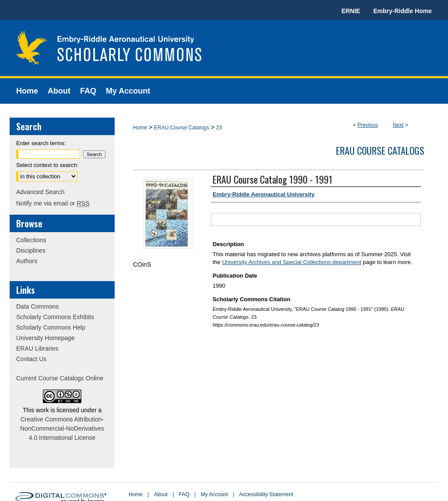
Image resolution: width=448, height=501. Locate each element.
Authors (27, 261)
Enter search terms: (41, 143)
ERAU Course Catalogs (182, 128)
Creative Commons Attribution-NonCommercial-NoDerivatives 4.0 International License (62, 428)
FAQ (184, 494)
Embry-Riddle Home (402, 11)
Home (140, 128)
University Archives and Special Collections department (292, 262)
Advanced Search (40, 192)
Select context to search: (47, 165)
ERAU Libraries (37, 348)
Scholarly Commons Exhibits (55, 317)
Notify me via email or (53, 203)
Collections (31, 240)
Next (398, 125)
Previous (368, 125)
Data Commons (37, 306)
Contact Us (31, 359)
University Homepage (45, 338)
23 (219, 128)
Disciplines (31, 250)
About (161, 494)
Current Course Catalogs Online (60, 378)
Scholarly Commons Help (51, 327)
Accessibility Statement (266, 494)
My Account (214, 494)
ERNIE (351, 11)
